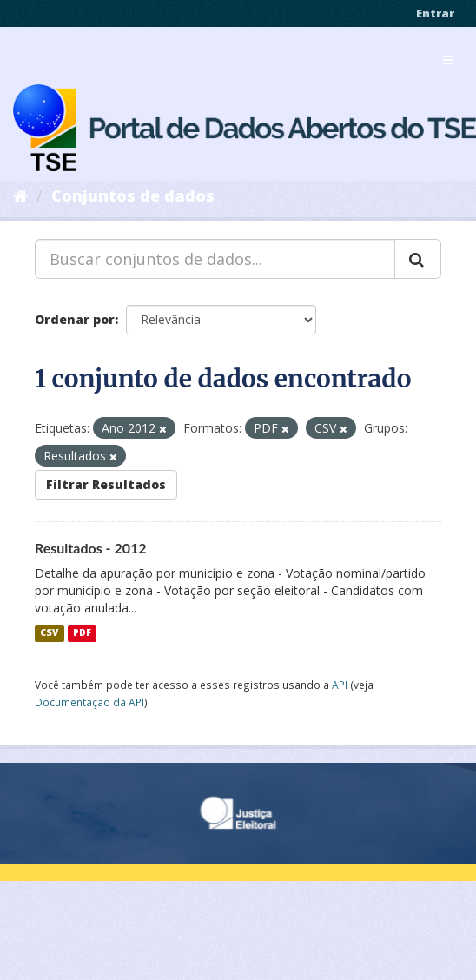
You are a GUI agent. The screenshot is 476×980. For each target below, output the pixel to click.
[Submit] (418, 259)
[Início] (20, 195)
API (340, 685)
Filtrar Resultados (106, 484)
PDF (82, 633)
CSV (49, 633)
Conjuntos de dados (133, 195)
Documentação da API (89, 702)
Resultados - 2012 (91, 548)
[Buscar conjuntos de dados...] (215, 259)
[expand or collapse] (448, 60)
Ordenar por (75, 319)
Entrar (435, 13)
